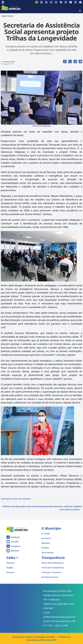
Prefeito (45, 548)
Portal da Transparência (53, 568)
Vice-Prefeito (48, 552)
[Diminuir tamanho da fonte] (51, 2)
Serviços (10, 572)
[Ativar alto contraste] (61, 2)
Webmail (15, 551)
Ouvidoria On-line (50, 577)
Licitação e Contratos (51, 572)
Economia (46, 538)
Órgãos (10, 568)
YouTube (15, 542)
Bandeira (46, 543)
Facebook (15, 537)
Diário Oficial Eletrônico (53, 563)
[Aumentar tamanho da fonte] (56, 2)
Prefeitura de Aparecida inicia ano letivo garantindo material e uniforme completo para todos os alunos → (42, 508)
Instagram (16, 546)
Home (4, 16)
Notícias (10, 16)
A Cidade (46, 534)
